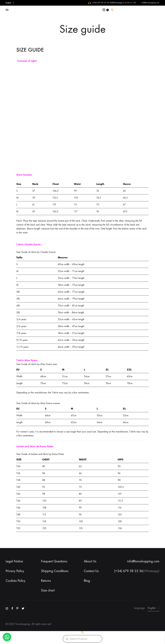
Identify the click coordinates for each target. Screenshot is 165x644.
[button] (7, 637)
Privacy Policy (15, 571)
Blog (87, 581)
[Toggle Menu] (7, 10)
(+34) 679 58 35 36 (129, 571)
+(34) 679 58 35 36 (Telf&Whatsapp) (107, 3)
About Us (90, 561)
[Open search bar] (112, 10)
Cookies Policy (16, 581)
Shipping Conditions (55, 571)
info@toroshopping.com (150, 3)
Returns (46, 581)
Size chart (48, 590)
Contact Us (91, 571)
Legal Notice (14, 561)
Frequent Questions (54, 561)
